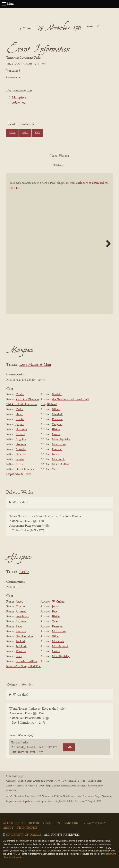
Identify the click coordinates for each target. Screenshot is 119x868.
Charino (21, 454)
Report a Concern (44, 823)
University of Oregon (24, 835)
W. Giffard (58, 602)
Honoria (21, 444)
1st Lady (21, 641)
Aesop (19, 602)
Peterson (57, 419)
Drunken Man (24, 637)
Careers (71, 823)
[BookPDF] (59, 250)
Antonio (21, 449)
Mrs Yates (58, 641)
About (8, 828)
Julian (55, 454)
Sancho (20, 419)
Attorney (21, 612)
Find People (27, 828)
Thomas (21, 651)
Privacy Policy (94, 823)
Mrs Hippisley (61, 656)
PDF (26, 165)
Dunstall (57, 449)
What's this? (20, 503)
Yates (55, 622)
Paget (55, 612)
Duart (19, 414)
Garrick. (57, 394)
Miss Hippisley (61, 439)
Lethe (24, 572)
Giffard (56, 409)
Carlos (20, 409)
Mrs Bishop (59, 444)
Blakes (56, 429)
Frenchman (22, 617)
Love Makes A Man (35, 365)
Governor (21, 429)
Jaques (20, 424)
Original (48, 165)
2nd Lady (21, 647)
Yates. (55, 469)
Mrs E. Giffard (61, 464)
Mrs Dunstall (60, 647)
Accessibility (14, 823)
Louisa (20, 459)
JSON (12, 133)
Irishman (21, 622)
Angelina (21, 439)
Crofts (56, 434)
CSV (38, 133)
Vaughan (57, 424)
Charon (20, 607)
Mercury (21, 632)
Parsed (91, 165)
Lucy (19, 656)
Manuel (20, 434)
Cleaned (69, 165)
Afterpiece (19, 103)
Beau (19, 627)
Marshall (57, 414)
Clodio (20, 394)
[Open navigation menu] (4, 4)
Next (107, 243)
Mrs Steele (59, 459)
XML (25, 133)
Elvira (19, 464)
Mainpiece (19, 98)
